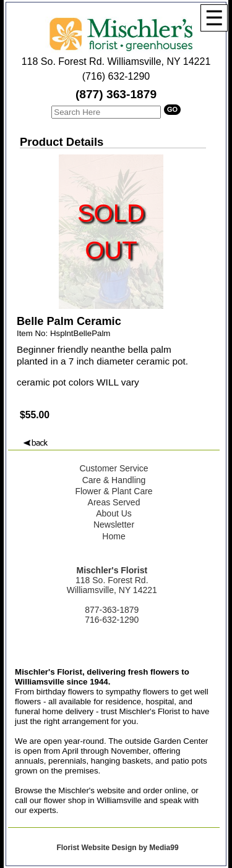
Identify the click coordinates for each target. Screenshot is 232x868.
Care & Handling (114, 480)
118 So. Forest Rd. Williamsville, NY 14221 (116, 61)
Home (114, 536)
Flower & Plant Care (114, 491)
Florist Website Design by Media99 (117, 848)
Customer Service (114, 468)
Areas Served (114, 502)
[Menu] (214, 18)
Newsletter (114, 525)
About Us (114, 513)
